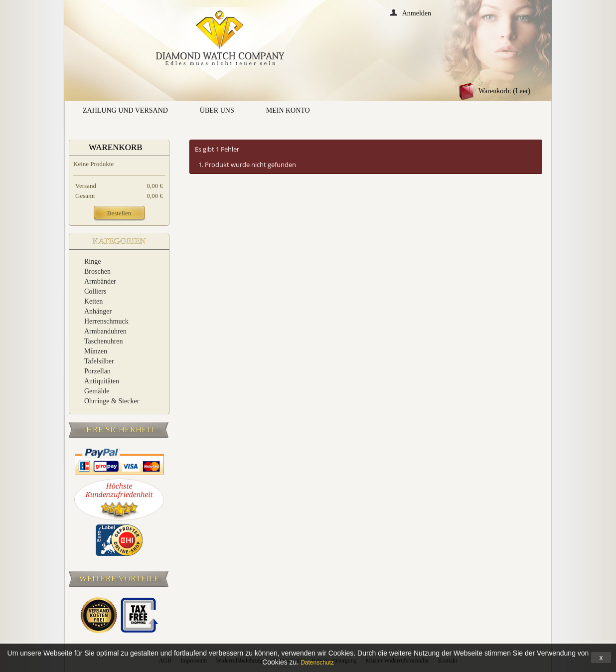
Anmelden (417, 13)
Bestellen (119, 213)
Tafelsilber (99, 361)
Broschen (97, 271)
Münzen (96, 351)
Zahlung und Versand (125, 110)
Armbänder (100, 281)
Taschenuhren (104, 341)
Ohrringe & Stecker (112, 401)
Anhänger (98, 311)
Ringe (92, 261)
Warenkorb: (504, 91)
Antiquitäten (102, 381)
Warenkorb (116, 147)
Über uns (217, 110)
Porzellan (97, 371)
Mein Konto (288, 110)
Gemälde (97, 391)
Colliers (95, 291)
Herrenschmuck (106, 321)
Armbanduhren (105, 331)
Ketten (93, 301)
